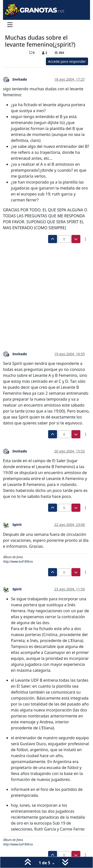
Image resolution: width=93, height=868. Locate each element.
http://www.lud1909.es (18, 562)
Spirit (17, 525)
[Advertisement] (46, 292)
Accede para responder (67, 61)
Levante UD (15, 53)
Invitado (20, 79)
